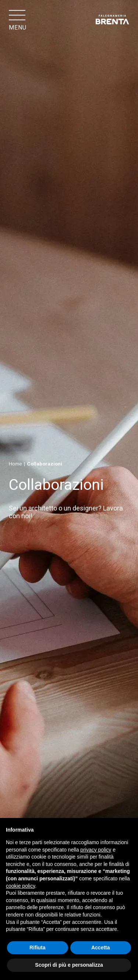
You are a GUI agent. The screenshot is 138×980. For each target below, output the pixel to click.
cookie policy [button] (20, 886)
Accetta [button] (101, 948)
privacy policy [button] (96, 850)
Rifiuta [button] (38, 948)
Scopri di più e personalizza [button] (69, 965)
